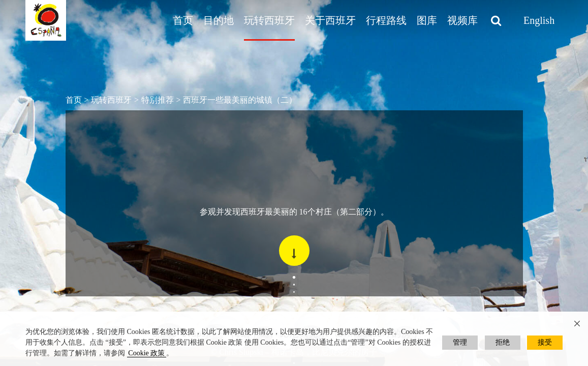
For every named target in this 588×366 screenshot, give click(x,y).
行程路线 (386, 20)
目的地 (219, 20)
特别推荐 (158, 100)
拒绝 (503, 342)
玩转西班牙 (269, 20)
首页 (183, 20)
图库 (427, 20)
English (539, 20)
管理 (460, 342)
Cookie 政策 (146, 353)
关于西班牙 (330, 20)
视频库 (462, 20)
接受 (545, 342)
